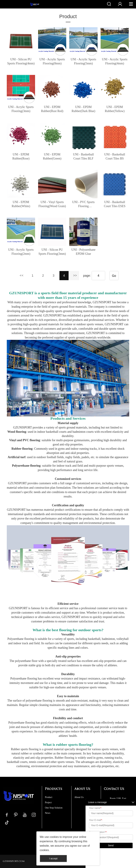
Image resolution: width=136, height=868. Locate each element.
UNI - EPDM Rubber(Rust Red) (52, 109)
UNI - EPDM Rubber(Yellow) (115, 109)
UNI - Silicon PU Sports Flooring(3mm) (52, 252)
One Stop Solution (54, 808)
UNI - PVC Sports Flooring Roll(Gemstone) (83, 204)
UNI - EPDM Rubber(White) (21, 204)
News (48, 813)
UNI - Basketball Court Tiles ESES (115, 204)
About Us (79, 797)
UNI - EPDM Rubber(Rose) (21, 156)
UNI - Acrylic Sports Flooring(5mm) (83, 61)
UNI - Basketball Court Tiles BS (115, 156)
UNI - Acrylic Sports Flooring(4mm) (115, 61)
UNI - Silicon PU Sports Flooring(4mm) (21, 61)
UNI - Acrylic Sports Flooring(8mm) (52, 61)
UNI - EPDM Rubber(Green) (52, 156)
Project (48, 802)
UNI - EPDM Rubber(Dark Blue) (83, 109)
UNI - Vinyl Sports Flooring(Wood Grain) (52, 204)
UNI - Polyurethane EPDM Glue (83, 252)
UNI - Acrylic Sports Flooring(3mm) (21, 109)
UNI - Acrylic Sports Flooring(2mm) (21, 252)
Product (68, 16)
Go (114, 276)
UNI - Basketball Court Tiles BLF (83, 156)
